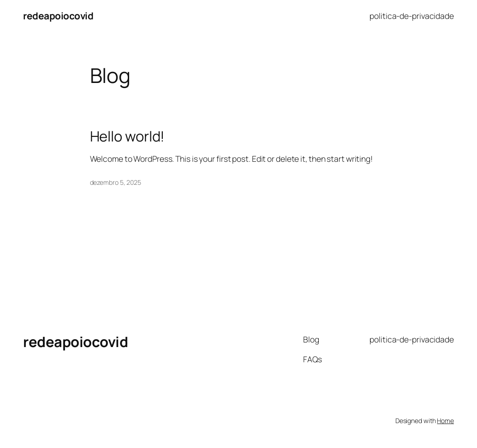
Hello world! (128, 136)
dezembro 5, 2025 (116, 182)
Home (445, 421)
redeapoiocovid (58, 16)
